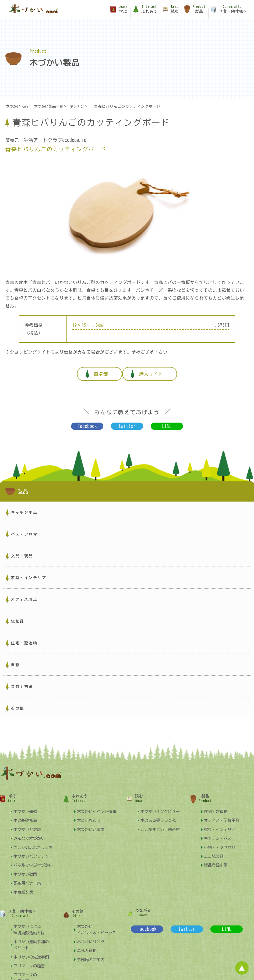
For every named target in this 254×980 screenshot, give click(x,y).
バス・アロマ (24, 529)
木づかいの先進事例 (32, 952)
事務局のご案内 (92, 954)
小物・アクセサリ (221, 842)
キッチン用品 (24, 507)
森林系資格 (87, 945)
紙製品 (17, 616)
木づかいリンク (92, 936)
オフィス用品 (24, 594)
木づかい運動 (26, 806)
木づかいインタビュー (161, 806)
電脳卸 (98, 371)
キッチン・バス (219, 833)
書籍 (15, 660)
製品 (17, 487)
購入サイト (154, 371)
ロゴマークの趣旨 (30, 961)
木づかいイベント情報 (98, 806)
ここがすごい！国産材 (161, 824)
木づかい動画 (26, 869)
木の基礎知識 (26, 815)
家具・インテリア (29, 572)
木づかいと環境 (92, 824)
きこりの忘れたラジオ (34, 842)
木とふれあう (90, 815)
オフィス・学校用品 (223, 815)
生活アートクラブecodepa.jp (53, 140)
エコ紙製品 (214, 851)
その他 (17, 703)
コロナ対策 (22, 681)
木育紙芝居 (24, 887)
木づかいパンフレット (34, 851)
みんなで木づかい (30, 833)
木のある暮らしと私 (159, 815)
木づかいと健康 (28, 824)
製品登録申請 (217, 860)
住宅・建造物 (24, 638)
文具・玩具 (22, 551)
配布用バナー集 (28, 878)
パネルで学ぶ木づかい (34, 860)
